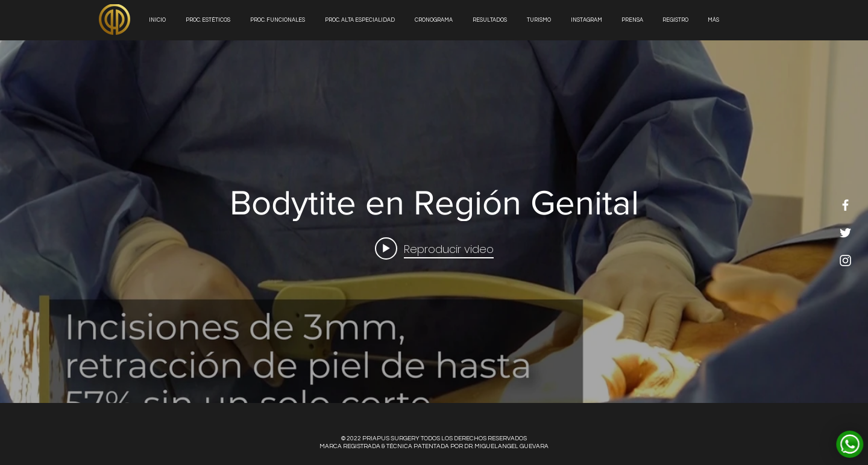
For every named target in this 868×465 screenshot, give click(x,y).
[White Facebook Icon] (845, 205)
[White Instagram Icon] (845, 261)
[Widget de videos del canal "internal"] (434, 222)
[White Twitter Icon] (845, 233)
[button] (491, 20)
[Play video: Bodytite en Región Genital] (434, 248)
